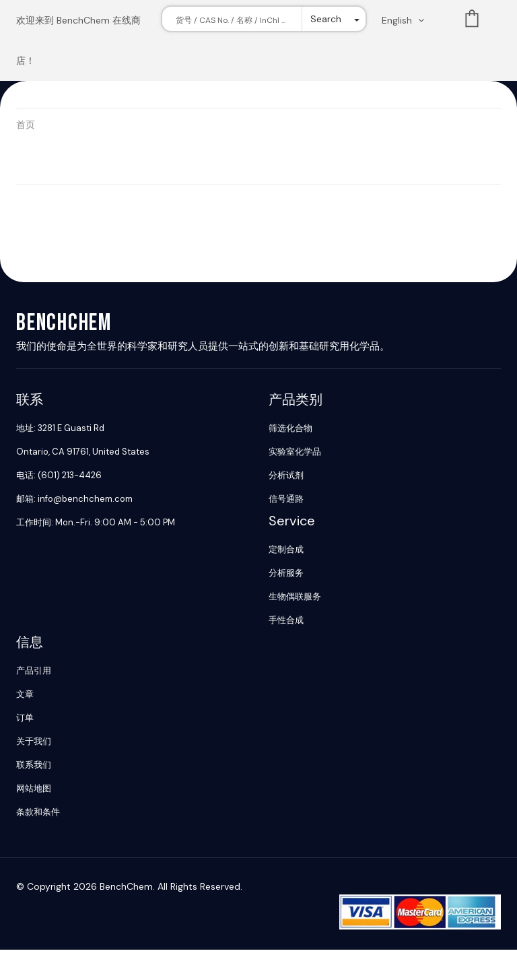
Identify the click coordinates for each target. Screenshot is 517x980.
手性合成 (286, 620)
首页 (26, 125)
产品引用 (34, 671)
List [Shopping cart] (472, 21)
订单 (25, 718)
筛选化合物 (290, 428)
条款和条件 (38, 812)
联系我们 (34, 765)
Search (326, 19)
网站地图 (34, 788)
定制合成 (286, 549)
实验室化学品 (295, 452)
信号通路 (286, 499)
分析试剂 (286, 475)
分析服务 (286, 573)
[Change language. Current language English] (407, 20)
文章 (25, 694)
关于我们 (34, 741)
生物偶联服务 (295, 596)
